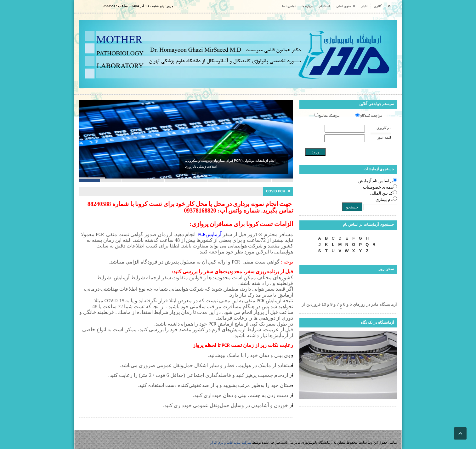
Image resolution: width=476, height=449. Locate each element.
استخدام (325, 6)
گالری (378, 6)
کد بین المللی (382, 193)
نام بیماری (384, 199)
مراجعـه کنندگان (371, 116)
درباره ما (307, 6)
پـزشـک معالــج (329, 116)
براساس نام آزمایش (376, 181)
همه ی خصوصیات (378, 187)
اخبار (364, 6)
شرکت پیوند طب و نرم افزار (231, 442)
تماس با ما (289, 6)
